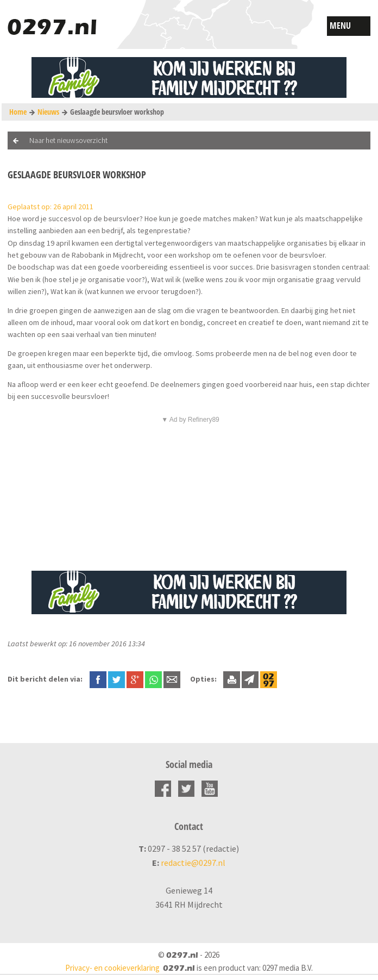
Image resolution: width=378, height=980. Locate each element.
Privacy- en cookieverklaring (112, 968)
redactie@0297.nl (193, 863)
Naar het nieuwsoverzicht (68, 140)
